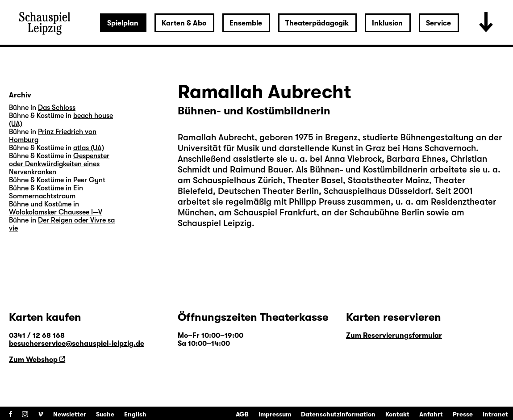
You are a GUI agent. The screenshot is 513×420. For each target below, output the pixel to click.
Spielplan (123, 23)
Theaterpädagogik (317, 23)
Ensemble (246, 23)
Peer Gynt (89, 180)
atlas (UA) (89, 148)
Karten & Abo (184, 23)
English (135, 414)
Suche (105, 414)
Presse (463, 414)
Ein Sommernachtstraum (46, 192)
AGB (242, 414)
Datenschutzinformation (338, 414)
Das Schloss (57, 108)
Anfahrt (431, 414)
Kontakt (397, 414)
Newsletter (70, 414)
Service (438, 23)
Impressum (275, 414)
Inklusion (387, 23)
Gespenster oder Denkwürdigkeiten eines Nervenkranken (59, 164)
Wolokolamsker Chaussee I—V (56, 212)
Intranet (495, 414)
